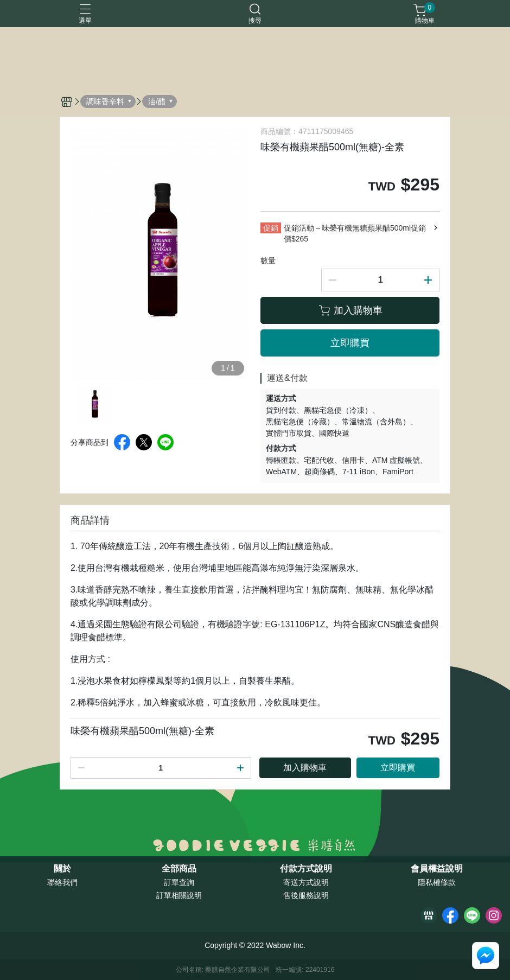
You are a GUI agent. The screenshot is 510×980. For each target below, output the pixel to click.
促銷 (271, 228)
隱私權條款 (437, 882)
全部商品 (179, 869)
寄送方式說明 (306, 882)
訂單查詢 (179, 882)
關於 (62, 869)
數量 (268, 260)
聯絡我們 (62, 882)
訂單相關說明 (179, 895)
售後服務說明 (306, 895)
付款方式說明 (306, 869)
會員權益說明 (437, 869)
